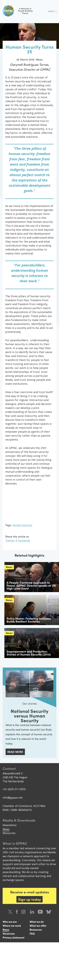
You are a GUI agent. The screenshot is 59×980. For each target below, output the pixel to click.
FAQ (32, 933)
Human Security (22, 525)
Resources (9, 833)
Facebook (24, 540)
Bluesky (49, 912)
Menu (51, 11)
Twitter (10, 540)
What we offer (38, 926)
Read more (15, 752)
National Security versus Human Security (29, 716)
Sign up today (29, 899)
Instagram (24, 912)
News (6, 829)
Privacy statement (13, 937)
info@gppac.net (13, 798)
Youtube (40, 912)
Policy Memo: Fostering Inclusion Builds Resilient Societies (29, 620)
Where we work (12, 926)
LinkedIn (32, 912)
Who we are (10, 922)
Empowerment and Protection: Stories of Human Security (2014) (29, 653)
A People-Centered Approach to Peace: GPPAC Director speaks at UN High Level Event (31, 585)
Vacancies (9, 933)
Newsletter (10, 825)
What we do (37, 922)
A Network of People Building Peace (18, 11)
